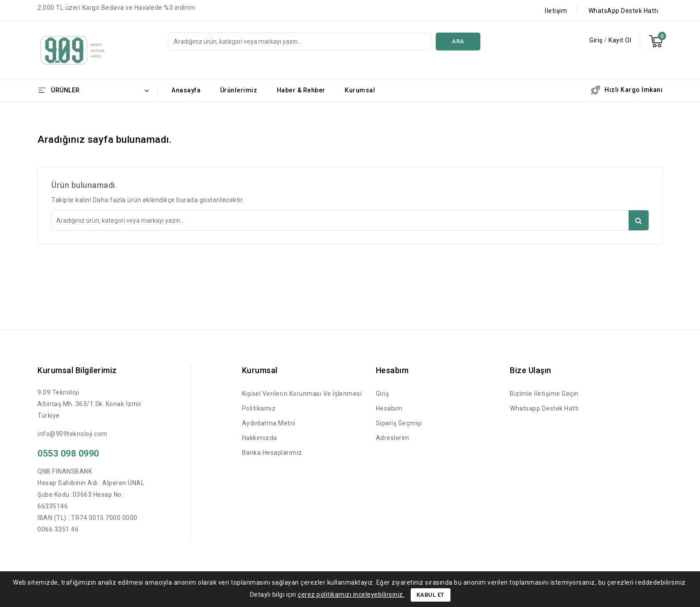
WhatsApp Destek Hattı (623, 11)
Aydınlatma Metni (269, 423)
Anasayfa (186, 90)
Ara (458, 41)
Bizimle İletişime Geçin (544, 394)
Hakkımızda (260, 438)
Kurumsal (360, 90)
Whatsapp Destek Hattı (544, 408)
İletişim (556, 11)
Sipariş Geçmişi (399, 423)
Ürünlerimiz (239, 90)
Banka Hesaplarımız (272, 453)
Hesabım (389, 408)
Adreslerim (393, 438)
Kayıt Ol (620, 40)
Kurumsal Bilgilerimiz (77, 370)
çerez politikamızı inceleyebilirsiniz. (351, 595)
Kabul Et (431, 595)
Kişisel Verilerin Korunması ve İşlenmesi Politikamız (302, 401)
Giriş (597, 40)
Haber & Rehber (301, 90)
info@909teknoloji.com (73, 434)
